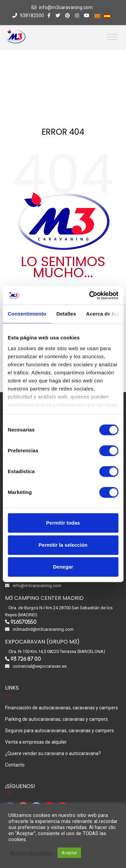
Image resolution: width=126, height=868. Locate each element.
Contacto (15, 765)
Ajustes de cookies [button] (31, 853)
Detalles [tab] (66, 314)
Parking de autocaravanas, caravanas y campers (56, 719)
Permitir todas (63, 523)
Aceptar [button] (69, 853)
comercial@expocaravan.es (40, 666)
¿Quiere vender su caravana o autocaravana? (53, 753)
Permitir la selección (63, 545)
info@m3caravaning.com (66, 7)
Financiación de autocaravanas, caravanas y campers (61, 708)
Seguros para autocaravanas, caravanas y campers (59, 731)
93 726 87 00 (26, 659)
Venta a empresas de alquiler (36, 742)
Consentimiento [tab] (27, 314)
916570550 (24, 622)
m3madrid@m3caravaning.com (43, 629)
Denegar (63, 567)
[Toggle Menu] (112, 37)
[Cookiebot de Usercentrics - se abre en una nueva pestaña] (90, 295)
